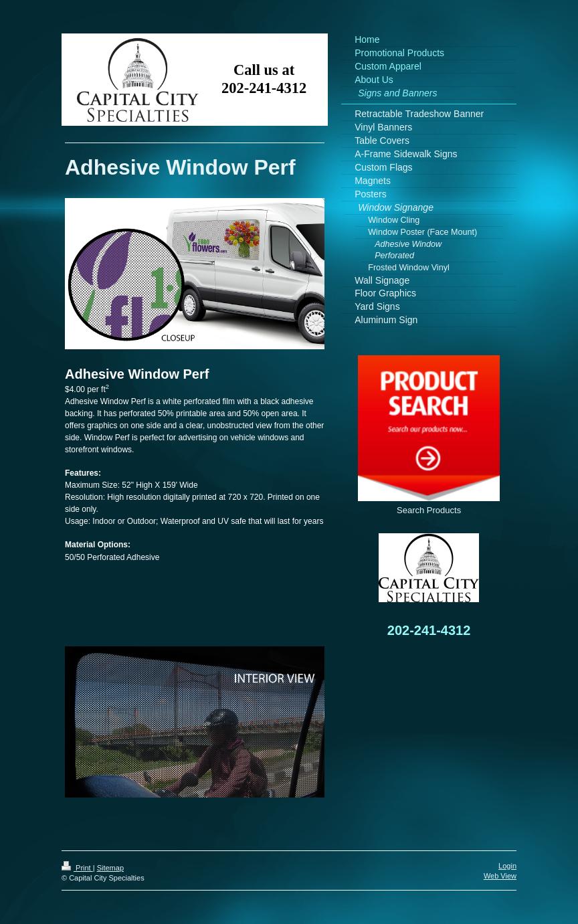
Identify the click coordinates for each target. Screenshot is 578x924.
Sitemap (110, 868)
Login (507, 866)
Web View (500, 876)
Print (77, 868)
